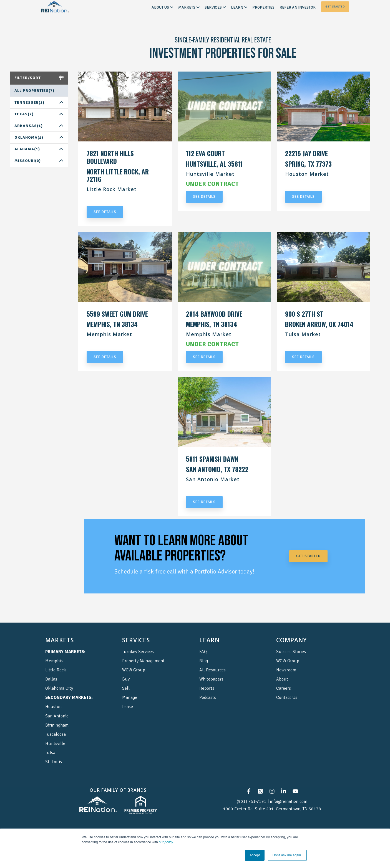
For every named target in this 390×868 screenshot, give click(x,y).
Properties (263, 7)
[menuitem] (65, 652)
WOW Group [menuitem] (134, 670)
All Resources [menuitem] (212, 670)
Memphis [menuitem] (54, 661)
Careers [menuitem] (284, 688)
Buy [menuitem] (126, 679)
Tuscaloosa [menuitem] (56, 734)
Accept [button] (255, 855)
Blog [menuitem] (204, 661)
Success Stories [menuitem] (291, 652)
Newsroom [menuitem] (286, 670)
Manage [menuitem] (130, 697)
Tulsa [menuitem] (50, 753)
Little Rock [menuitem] (56, 670)
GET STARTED (308, 556)
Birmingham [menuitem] (57, 725)
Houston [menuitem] (53, 707)
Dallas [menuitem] (51, 679)
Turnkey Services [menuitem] (138, 652)
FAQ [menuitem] (203, 652)
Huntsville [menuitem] (55, 743)
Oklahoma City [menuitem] (59, 688)
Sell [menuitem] (126, 688)
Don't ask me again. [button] (287, 855)
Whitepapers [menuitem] (211, 679)
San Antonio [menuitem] (57, 716)
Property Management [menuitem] (143, 661)
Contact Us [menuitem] (287, 697)
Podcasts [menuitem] (208, 697)
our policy (166, 842)
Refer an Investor (298, 7)
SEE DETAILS (105, 212)
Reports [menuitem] (207, 688)
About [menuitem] (282, 679)
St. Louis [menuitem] (54, 762)
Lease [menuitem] (128, 707)
